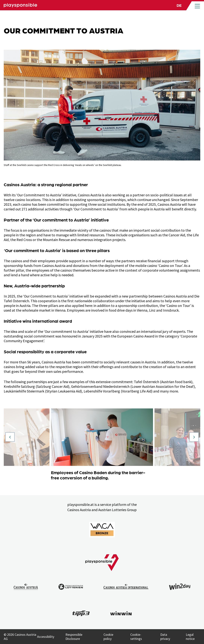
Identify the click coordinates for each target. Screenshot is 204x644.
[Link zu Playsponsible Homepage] (20, 5)
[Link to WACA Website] (102, 530)
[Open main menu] (197, 6)
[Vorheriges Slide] (10, 437)
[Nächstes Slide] (194, 437)
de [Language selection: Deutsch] (179, 5)
